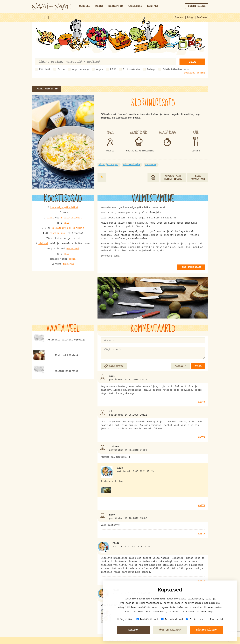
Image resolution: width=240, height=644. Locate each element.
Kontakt (153, 6)
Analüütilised (147, 619)
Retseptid (115, 6)
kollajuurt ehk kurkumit (68, 228)
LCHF (113, 69)
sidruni (43, 244)
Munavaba (151, 165)
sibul (50, 218)
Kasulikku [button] (135, 6)
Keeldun (133, 630)
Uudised (85, 6)
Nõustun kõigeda (207, 630)
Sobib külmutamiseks (176, 69)
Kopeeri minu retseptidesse (173, 177)
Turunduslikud (172, 619)
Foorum (179, 17)
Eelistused (195, 619)
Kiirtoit (45, 69)
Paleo (61, 69)
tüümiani (69, 264)
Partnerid (215, 619)
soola (72, 259)
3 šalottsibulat (71, 218)
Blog (190, 17)
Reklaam (202, 17)
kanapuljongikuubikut (64, 207)
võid (66, 223)
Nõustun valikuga (170, 630)
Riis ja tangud (108, 165)
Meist (99, 6)
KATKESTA (180, 366)
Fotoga (151, 69)
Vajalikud (125, 619)
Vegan (99, 69)
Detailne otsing (194, 73)
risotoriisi (57, 233)
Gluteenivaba (131, 69)
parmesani (73, 249)
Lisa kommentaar (198, 177)
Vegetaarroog (80, 69)
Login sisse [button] (197, 6)
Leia (192, 62)
